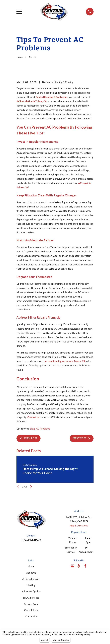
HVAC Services (31, 598)
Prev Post (28, 438)
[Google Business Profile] (72, 566)
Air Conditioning (31, 579)
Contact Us (31, 617)
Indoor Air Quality (31, 591)
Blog (32, 429)
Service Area (31, 604)
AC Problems (43, 429)
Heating (31, 585)
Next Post (81, 438)
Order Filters (31, 610)
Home (31, 566)
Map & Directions (79, 526)
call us (21, 183)
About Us (31, 573)
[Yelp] (79, 566)
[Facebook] (85, 566)
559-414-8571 (31, 540)
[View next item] (31, 487)
